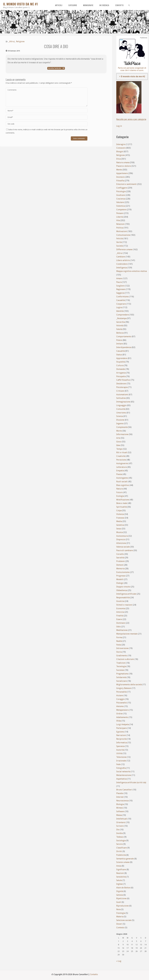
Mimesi (120, 808)
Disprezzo (121, 539)
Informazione (122, 434)
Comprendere (123, 315)
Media (119, 521)
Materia (120, 917)
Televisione (121, 757)
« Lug (119, 961)
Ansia (119, 866)
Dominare (121, 623)
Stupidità (121, 362)
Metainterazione (124, 775)
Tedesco (120, 837)
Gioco (119, 442)
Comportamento (124, 337)
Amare (119, 278)
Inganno (120, 424)
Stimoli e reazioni (124, 605)
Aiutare (120, 695)
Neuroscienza (122, 801)
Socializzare (122, 681)
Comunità (121, 409)
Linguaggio (121, 405)
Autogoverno (122, 463)
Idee (118, 445)
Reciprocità (121, 739)
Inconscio (121, 177)
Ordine (119, 714)
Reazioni (120, 873)
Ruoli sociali (122, 482)
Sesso (119, 529)
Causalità (121, 300)
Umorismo (121, 413)
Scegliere (120, 286)
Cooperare (121, 304)
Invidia (119, 833)
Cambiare (121, 257)
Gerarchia (121, 322)
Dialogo (120, 583)
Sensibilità (121, 877)
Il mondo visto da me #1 (20, 4)
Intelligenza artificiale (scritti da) (131, 783)
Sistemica (121, 206)
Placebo (120, 793)
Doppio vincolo (123, 587)
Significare (121, 870)
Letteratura (121, 467)
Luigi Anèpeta (123, 724)
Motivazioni (122, 231)
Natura (120, 489)
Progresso (121, 576)
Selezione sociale (124, 920)
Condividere (122, 264)
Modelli (120, 579)
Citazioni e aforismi (125, 659)
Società (120, 246)
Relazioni (120, 224)
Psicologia (121, 191)
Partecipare (122, 728)
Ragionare (121, 289)
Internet (120, 797)
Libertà (120, 217)
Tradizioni (121, 663)
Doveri (119, 924)
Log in (119, 126)
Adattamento (122, 717)
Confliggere (122, 188)
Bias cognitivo (123, 485)
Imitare (120, 344)
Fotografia (121, 768)
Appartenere (122, 173)
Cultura (120, 365)
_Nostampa (121, 318)
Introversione (122, 648)
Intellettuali (122, 819)
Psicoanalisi (122, 703)
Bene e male (122, 503)
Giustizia (120, 601)
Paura (119, 282)
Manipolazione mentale (127, 634)
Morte (119, 431)
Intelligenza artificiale (126, 594)
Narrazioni (121, 735)
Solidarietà (121, 677)
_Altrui (12, 41)
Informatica (122, 743)
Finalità (120, 616)
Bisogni (120, 152)
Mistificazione (123, 500)
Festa (119, 645)
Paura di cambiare (125, 550)
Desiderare (121, 384)
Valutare (120, 202)
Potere (119, 340)
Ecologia (120, 496)
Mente (119, 170)
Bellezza (120, 333)
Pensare (120, 213)
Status (119, 355)
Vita (118, 220)
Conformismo (123, 297)
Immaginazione (123, 402)
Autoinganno (122, 478)
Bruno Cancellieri (124, 790)
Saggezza (120, 293)
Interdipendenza (124, 347)
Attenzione (121, 543)
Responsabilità (123, 598)
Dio (118, 830)
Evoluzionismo (123, 572)
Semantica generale (125, 859)
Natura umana (123, 162)
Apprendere (122, 358)
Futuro (119, 492)
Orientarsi (121, 822)
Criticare (120, 391)
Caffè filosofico (123, 380)
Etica (119, 159)
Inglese (120, 884)
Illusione (120, 420)
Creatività (121, 456)
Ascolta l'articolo (56, 68)
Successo (120, 670)
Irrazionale (121, 761)
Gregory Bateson (124, 688)
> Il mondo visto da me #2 (132, 76)
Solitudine (121, 398)
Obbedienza (122, 590)
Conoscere (121, 148)
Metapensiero (123, 710)
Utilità (119, 753)
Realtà (119, 641)
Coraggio (120, 699)
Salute (119, 880)
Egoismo (120, 732)
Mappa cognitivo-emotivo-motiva (132, 271)
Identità (120, 311)
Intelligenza (122, 268)
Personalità (121, 692)
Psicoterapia (122, 387)
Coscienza (121, 199)
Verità (119, 242)
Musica (120, 532)
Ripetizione (121, 898)
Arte (118, 438)
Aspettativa (121, 779)
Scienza (120, 416)
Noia (118, 909)
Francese (120, 518)
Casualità (121, 351)
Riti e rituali (122, 452)
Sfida (119, 721)
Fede (118, 764)
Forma (119, 637)
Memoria (120, 569)
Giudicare (121, 195)
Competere (121, 210)
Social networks (123, 772)
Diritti (119, 851)
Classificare (122, 848)
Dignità (120, 891)
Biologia (120, 804)
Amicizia (120, 612)
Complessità (122, 427)
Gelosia (120, 895)
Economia (121, 608)
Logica (119, 307)
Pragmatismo (122, 674)
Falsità (119, 329)
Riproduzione (122, 906)
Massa (119, 815)
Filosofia (120, 181)
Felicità (120, 239)
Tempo (119, 449)
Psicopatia (121, 376)
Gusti (119, 902)
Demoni (120, 565)
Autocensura (122, 536)
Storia (119, 652)
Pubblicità (121, 855)
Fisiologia (121, 913)
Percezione (121, 460)
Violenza (120, 514)
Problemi (121, 561)
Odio (119, 627)
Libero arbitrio (123, 260)
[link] (129, 5)
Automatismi (122, 395)
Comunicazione (123, 235)
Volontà (120, 326)
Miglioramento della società (129, 685)
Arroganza (121, 373)
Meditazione (122, 630)
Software (120, 811)
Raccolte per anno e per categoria (131, 119)
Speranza (120, 746)
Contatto (94, 974)
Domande (121, 369)
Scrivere (120, 826)
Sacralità (120, 558)
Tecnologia (121, 666)
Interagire (121, 144)
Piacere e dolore (124, 166)
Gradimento (122, 656)
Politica (120, 228)
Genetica (120, 525)
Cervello (120, 554)
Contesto (120, 928)
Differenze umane (124, 250)
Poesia (119, 474)
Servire (120, 844)
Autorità (120, 750)
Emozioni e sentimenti (126, 184)
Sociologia (121, 841)
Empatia (120, 471)
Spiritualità (122, 507)
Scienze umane (123, 862)
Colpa (119, 511)
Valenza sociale (123, 547)
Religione (20, 41)
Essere (119, 619)
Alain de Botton (123, 888)
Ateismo (120, 706)
